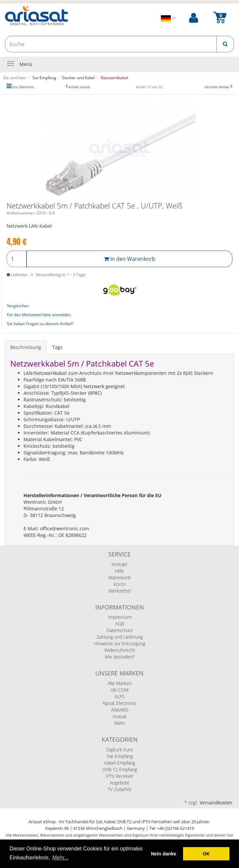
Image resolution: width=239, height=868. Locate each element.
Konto (120, 584)
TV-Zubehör (120, 789)
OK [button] (206, 854)
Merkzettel (120, 591)
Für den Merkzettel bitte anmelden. (39, 315)
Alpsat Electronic (119, 703)
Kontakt (119, 564)
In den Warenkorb (130, 259)
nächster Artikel (217, 87)
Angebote (119, 783)
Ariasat (119, 716)
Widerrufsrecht (120, 650)
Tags (57, 347)
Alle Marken (120, 683)
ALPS (120, 696)
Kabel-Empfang (120, 763)
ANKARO (120, 710)
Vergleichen (18, 306)
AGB (120, 624)
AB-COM (119, 690)
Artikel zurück (79, 87)
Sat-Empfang (120, 756)
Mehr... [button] (60, 858)
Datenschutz (120, 630)
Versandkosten (216, 803)
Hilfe (119, 571)
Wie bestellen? (120, 657)
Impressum (120, 617)
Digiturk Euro (120, 750)
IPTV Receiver (119, 776)
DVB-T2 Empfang (120, 769)
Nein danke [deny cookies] (164, 854)
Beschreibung (26, 347)
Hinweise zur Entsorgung (120, 643)
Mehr (120, 723)
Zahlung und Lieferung (120, 637)
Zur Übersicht (23, 87)
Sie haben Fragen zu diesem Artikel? (40, 324)
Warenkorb (119, 578)
